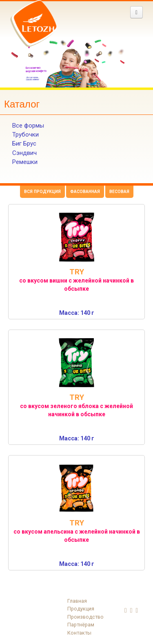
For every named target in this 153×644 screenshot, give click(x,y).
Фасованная (85, 192)
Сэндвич (24, 153)
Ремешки (25, 162)
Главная (77, 601)
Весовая (119, 192)
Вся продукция (42, 192)
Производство (85, 617)
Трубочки (25, 135)
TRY (77, 272)
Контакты (79, 633)
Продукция (81, 609)
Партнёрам (81, 625)
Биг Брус (24, 144)
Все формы (28, 126)
